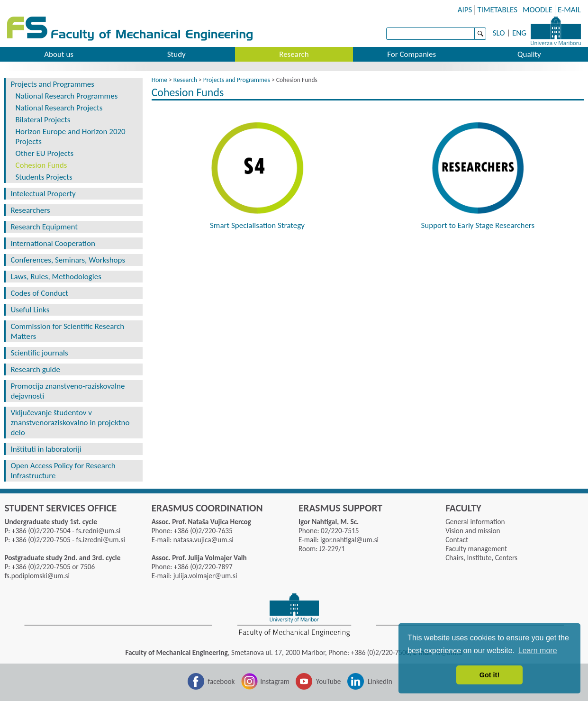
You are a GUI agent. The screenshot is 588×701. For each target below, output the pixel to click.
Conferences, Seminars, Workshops (68, 260)
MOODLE (538, 10)
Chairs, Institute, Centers (481, 558)
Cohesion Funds (41, 165)
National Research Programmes (66, 96)
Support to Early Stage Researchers (478, 225)
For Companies (412, 54)
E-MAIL (569, 10)
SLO (499, 33)
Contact (457, 540)
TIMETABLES (497, 10)
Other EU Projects (44, 153)
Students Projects (44, 177)
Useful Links (30, 310)
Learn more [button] (538, 651)
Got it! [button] (489, 675)
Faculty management (476, 549)
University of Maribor (556, 31)
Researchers (30, 210)
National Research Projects (59, 108)
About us (59, 54)
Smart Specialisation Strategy (257, 225)
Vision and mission (473, 531)
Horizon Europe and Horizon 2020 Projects (70, 137)
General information (475, 522)
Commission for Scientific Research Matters (67, 331)
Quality (529, 54)
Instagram (275, 681)
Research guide (35, 369)
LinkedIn (380, 681)
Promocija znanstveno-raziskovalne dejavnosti (68, 391)
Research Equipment (44, 227)
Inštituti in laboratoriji (46, 449)
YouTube (329, 681)
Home (159, 80)
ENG (519, 33)
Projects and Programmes (52, 84)
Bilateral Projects (43, 120)
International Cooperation (53, 243)
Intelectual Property (43, 194)
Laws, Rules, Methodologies (56, 277)
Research (294, 54)
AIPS (465, 10)
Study (176, 54)
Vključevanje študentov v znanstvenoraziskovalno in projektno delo (70, 423)
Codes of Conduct (39, 293)
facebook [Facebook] (222, 681)
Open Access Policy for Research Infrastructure (63, 471)
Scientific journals (39, 353)
